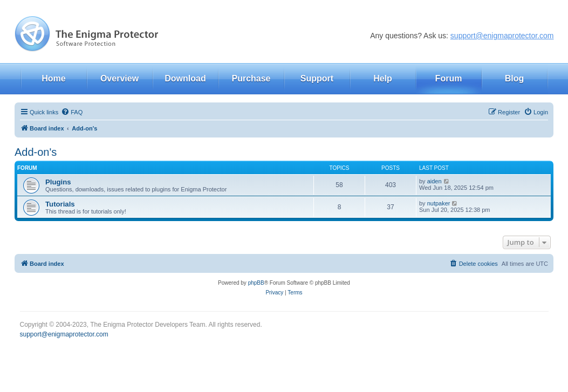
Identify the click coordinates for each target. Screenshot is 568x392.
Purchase (251, 78)
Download (185, 78)
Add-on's (36, 152)
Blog (515, 78)
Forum (449, 78)
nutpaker (439, 203)
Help (383, 78)
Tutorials (60, 204)
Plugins (58, 182)
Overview (119, 78)
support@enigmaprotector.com (502, 36)
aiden (434, 181)
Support (317, 78)
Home (53, 78)
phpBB (256, 283)
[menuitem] (72, 112)
